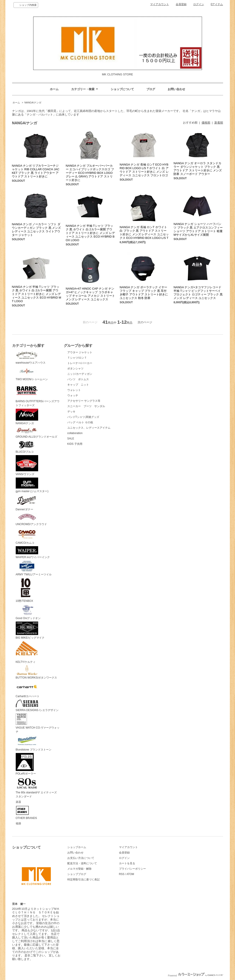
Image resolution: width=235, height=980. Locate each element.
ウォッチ (73, 395)
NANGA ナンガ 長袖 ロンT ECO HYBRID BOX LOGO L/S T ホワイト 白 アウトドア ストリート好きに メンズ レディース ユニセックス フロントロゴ (144, 170)
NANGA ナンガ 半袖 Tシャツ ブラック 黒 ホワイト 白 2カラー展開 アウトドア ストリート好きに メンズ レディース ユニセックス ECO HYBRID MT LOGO (37, 294)
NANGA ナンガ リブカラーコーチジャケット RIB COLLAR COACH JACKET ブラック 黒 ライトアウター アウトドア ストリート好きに (36, 171)
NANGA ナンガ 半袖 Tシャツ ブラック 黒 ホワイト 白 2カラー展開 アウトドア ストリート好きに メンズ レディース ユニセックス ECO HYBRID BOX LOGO (90, 233)
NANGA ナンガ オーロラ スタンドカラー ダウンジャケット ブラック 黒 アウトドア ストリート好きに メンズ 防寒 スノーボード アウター (198, 169)
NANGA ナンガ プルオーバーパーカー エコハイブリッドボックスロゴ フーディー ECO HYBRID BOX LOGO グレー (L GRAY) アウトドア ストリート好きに (90, 173)
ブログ (151, 89)
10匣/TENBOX (26, 590)
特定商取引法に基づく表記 (83, 880)
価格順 (206, 123)
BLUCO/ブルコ (27, 447)
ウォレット (74, 390)
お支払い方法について (81, 858)
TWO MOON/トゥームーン (32, 373)
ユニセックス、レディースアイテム (89, 428)
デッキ (71, 412)
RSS (122, 874)
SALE (71, 439)
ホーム (54, 89)
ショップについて (122, 89)
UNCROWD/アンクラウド (31, 519)
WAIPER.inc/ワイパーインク (33, 552)
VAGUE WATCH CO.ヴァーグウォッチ (38, 723)
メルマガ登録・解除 (79, 869)
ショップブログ (77, 874)
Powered (195, 976)
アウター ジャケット (80, 352)
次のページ (145, 322)
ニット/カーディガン (80, 374)
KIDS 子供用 (75, 444)
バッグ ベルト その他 (80, 422)
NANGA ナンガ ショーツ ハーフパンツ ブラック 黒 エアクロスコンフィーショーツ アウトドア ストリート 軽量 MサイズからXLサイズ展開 (198, 229)
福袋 (18, 823)
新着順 (219, 123)
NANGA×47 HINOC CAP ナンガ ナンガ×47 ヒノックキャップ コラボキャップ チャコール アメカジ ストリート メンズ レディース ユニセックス (90, 294)
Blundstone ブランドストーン (34, 743)
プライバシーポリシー (132, 869)
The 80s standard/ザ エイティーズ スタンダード (38, 788)
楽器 (18, 802)
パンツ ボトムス (78, 379)
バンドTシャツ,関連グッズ (83, 417)
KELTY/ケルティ (27, 652)
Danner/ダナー (27, 503)
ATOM (130, 874)
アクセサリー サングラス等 (84, 401)
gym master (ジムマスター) (32, 485)
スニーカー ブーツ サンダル (86, 406)
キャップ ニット (79, 385)
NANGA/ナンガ (33, 103)
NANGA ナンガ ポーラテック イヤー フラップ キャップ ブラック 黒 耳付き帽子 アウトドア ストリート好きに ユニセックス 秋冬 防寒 (144, 293)
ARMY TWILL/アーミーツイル (34, 568)
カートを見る (127, 863)
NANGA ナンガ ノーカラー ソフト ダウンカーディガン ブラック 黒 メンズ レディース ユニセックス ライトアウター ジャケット (36, 230)
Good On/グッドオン (28, 612)
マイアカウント (160, 4)
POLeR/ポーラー (26, 764)
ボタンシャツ (75, 369)
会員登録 (181, 4)
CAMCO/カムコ (27, 536)
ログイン (199, 4)
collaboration (75, 433)
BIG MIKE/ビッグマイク (30, 631)
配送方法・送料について (82, 863)
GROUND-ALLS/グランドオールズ (37, 432)
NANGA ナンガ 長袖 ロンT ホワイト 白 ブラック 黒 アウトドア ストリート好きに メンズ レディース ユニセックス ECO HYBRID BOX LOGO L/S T (144, 232)
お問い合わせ (176, 89)
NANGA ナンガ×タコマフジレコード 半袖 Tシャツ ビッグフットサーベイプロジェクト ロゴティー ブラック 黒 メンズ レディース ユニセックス (198, 293)
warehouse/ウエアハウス (31, 357)
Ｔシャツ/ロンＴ (77, 358)
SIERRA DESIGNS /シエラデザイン (37, 706)
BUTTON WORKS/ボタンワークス (36, 672)
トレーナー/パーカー (80, 363)
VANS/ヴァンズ (27, 465)
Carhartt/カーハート (28, 689)
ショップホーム (77, 847)
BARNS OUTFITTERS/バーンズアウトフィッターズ (38, 395)
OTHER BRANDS (26, 813)
